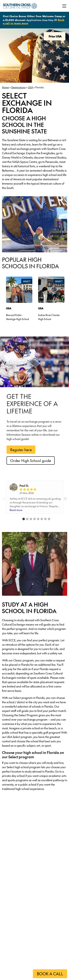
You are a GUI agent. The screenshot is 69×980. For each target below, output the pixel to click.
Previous (4, 499)
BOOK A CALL (50, 974)
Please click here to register (22, 973)
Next (65, 499)
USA (31, 87)
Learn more (19, 878)
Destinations (18, 87)
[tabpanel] (19, 300)
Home (5, 87)
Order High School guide (31, 460)
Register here (21, 450)
